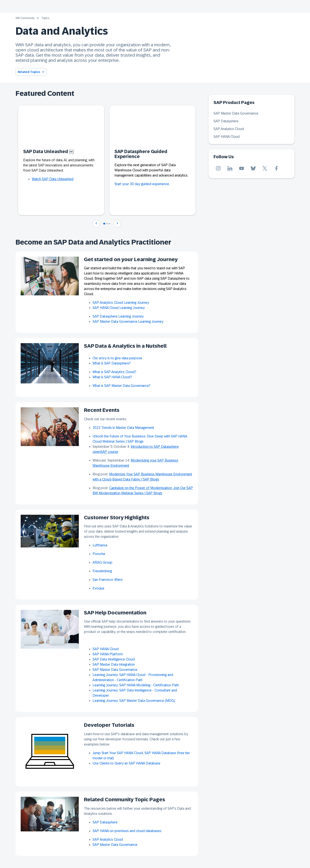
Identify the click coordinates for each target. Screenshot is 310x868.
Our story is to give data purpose (117, 358)
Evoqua (98, 588)
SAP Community (25, 18)
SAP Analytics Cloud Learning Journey (121, 303)
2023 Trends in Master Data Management (123, 428)
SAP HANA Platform (108, 654)
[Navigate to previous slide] (96, 224)
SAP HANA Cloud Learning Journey (119, 308)
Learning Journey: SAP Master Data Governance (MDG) (134, 701)
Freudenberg (102, 571)
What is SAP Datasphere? (112, 363)
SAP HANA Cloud (106, 649)
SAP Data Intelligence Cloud (114, 659)
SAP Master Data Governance (115, 670)
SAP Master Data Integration (114, 664)
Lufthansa (100, 545)
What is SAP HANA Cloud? (112, 377)
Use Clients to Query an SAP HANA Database (126, 763)
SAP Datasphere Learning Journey (118, 316)
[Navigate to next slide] (117, 224)
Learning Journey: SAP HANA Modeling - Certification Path (136, 685)
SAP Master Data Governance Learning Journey (128, 322)
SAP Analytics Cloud (108, 839)
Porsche (99, 554)
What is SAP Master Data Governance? (122, 386)
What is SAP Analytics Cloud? (114, 372)
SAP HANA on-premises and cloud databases (127, 831)
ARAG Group (102, 562)
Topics (45, 18)
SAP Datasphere (105, 822)
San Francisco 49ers (108, 580)
